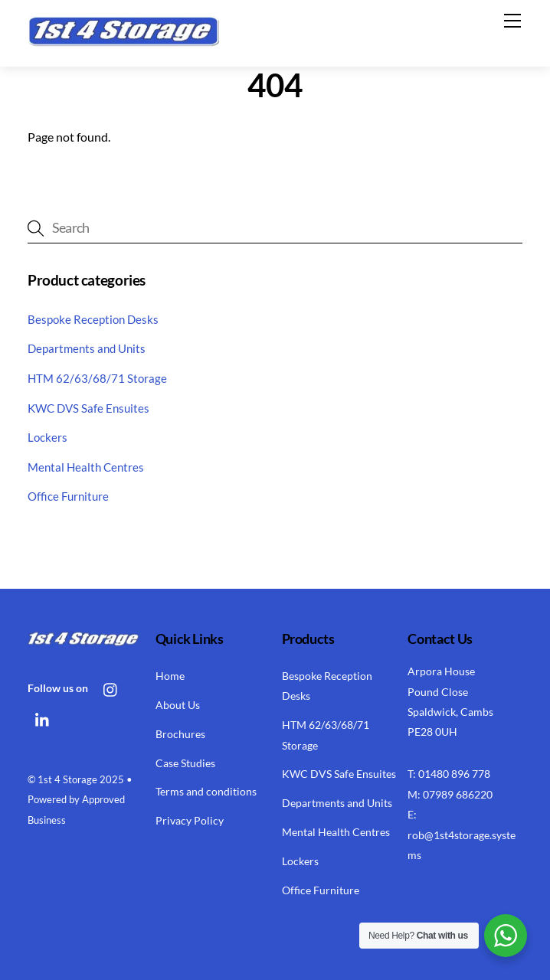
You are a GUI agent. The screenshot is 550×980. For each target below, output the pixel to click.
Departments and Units (87, 348)
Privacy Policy (190, 820)
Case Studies (185, 763)
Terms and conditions (206, 791)
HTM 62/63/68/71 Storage (97, 378)
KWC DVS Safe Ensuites (88, 408)
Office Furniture (68, 496)
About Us (178, 705)
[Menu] (512, 21)
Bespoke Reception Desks (93, 319)
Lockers (47, 437)
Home (170, 676)
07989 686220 (458, 794)
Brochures (180, 734)
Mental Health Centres (86, 467)
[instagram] (111, 687)
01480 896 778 (454, 774)
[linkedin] (43, 718)
